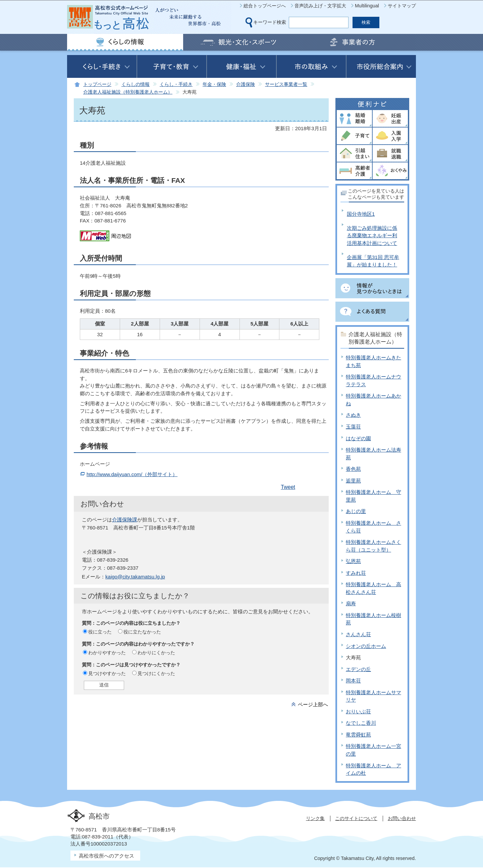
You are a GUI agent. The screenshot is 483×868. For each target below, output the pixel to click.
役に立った (100, 632)
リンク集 (315, 818)
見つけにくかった (156, 673)
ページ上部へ (313, 704)
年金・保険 (214, 84)
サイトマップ (402, 6)
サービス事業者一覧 (286, 84)
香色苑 (353, 469)
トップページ (97, 84)
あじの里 (356, 511)
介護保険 (246, 84)
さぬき (353, 415)
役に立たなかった (142, 632)
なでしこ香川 (361, 723)
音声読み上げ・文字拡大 (320, 6)
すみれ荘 (356, 573)
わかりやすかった (107, 653)
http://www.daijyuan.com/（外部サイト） (132, 474)
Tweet (288, 487)
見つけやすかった (107, 673)
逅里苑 (353, 481)
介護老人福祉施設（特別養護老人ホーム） (128, 92)
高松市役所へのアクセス (106, 856)
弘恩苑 (353, 561)
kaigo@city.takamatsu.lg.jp (135, 577)
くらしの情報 (136, 84)
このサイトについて (356, 818)
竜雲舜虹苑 (358, 735)
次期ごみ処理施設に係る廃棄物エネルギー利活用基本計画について (372, 236)
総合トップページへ (265, 6)
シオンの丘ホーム (366, 646)
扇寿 (351, 603)
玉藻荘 (353, 427)
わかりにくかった (156, 653)
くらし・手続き (176, 84)
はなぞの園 (358, 438)
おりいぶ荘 (358, 711)
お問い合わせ (402, 818)
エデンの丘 (358, 669)
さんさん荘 (358, 634)
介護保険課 (125, 520)
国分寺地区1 (361, 214)
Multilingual (367, 6)
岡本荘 (353, 681)
